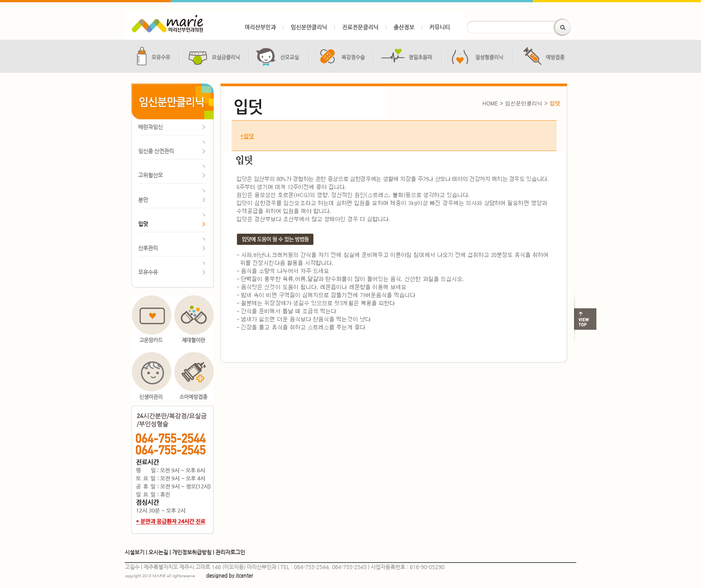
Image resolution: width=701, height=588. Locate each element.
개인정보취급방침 (192, 552)
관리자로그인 (230, 552)
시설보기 (135, 552)
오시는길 (158, 552)
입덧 (243, 136)
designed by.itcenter (230, 576)
